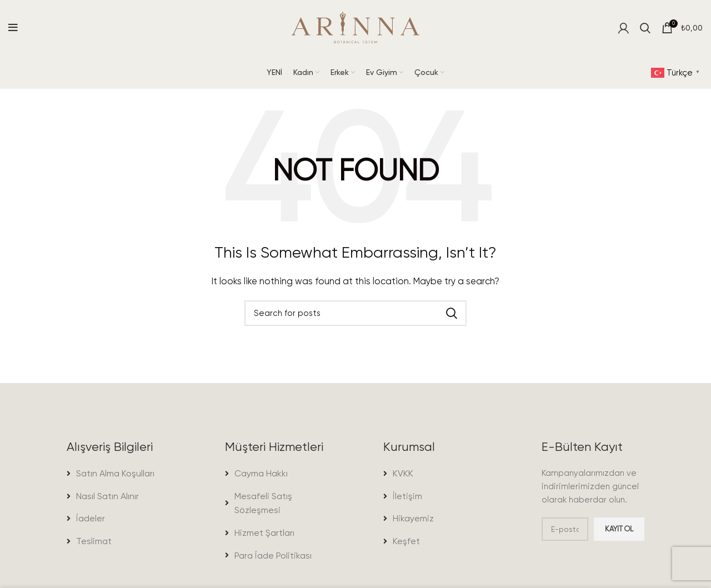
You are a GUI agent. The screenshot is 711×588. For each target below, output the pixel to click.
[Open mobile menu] (13, 28)
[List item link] (118, 474)
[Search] (645, 28)
